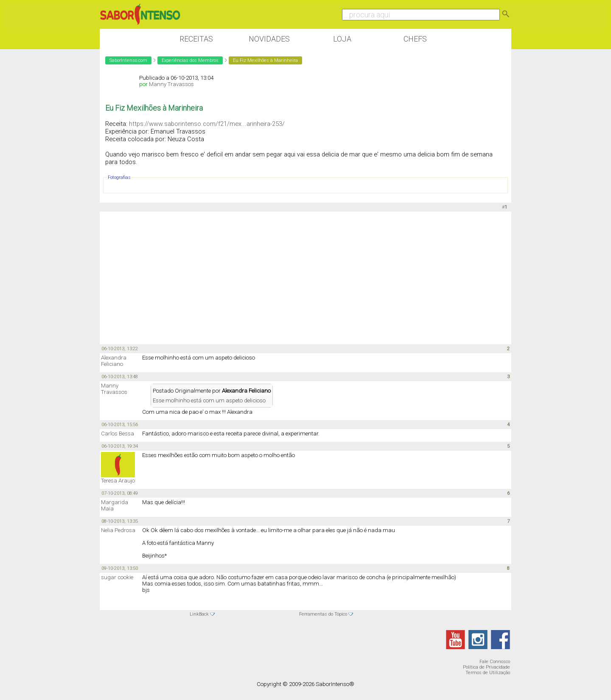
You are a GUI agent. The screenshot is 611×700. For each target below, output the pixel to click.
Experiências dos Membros (190, 60)
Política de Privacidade (486, 667)
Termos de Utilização (488, 673)
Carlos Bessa (118, 434)
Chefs (415, 39)
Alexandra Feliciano (114, 361)
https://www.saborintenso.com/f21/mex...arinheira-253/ (207, 124)
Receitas (196, 39)
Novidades (269, 39)
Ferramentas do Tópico (323, 614)
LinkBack (199, 614)
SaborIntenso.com (128, 60)
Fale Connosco (495, 662)
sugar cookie (117, 577)
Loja (342, 39)
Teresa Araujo (118, 481)
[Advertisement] (305, 277)
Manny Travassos (171, 84)
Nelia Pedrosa (118, 530)
